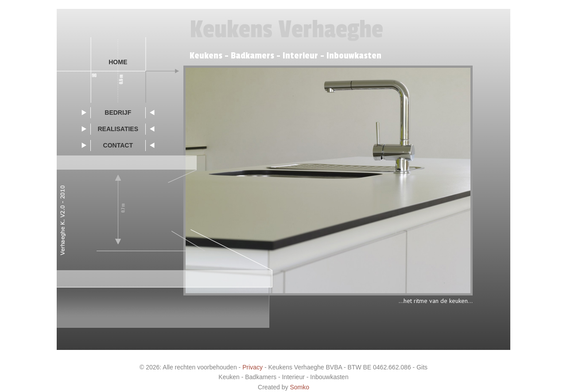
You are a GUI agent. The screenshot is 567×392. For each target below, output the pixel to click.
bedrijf (118, 113)
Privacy (252, 367)
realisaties (118, 129)
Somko (299, 387)
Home (118, 62)
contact (118, 145)
